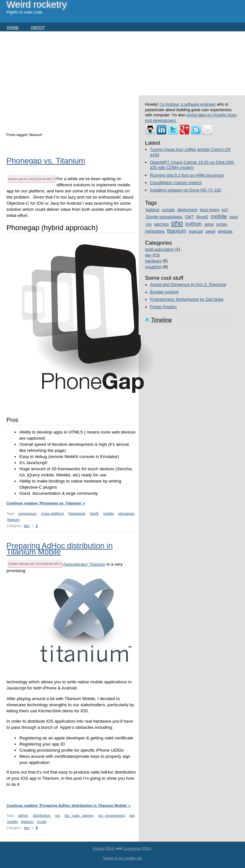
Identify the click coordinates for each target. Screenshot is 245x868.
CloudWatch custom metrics (176, 183)
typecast (196, 231)
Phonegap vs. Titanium (46, 161)
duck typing (210, 210)
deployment (187, 210)
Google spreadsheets (164, 217)
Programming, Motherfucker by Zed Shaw (187, 299)
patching (161, 224)
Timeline (161, 320)
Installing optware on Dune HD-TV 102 (186, 190)
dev (27, 526)
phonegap (126, 513)
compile (168, 210)
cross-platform (52, 513)
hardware (153, 261)
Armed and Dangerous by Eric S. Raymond (188, 285)
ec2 (225, 210)
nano (234, 217)
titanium (13, 520)
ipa (132, 815)
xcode (42, 822)
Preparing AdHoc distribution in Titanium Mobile (60, 549)
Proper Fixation (163, 307)
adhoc (23, 815)
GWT (189, 217)
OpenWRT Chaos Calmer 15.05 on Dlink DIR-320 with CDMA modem (192, 165)
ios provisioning (112, 815)
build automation (160, 249)
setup (209, 224)
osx (149, 224)
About (38, 28)
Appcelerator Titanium (84, 564)
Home (13, 28)
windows (225, 231)
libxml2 (202, 217)
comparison (27, 513)
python (194, 224)
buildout (152, 210)
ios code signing (79, 815)
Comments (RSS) (137, 848)
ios (57, 815)
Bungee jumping (164, 292)
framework (77, 513)
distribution (42, 815)
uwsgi (210, 231)
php (177, 223)
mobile (108, 513)
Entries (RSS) (104, 848)
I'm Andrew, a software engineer (187, 104)
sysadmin (153, 267)
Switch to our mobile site (122, 858)
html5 (94, 513)
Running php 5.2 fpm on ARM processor (187, 175)
